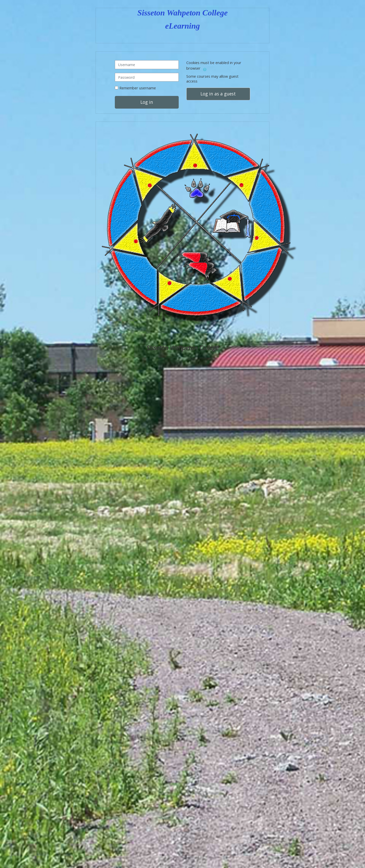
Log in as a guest (218, 94)
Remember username (138, 88)
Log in (147, 102)
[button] (205, 69)
